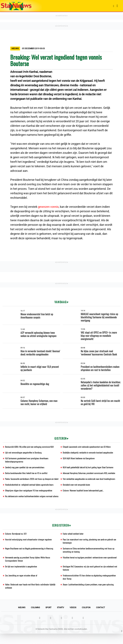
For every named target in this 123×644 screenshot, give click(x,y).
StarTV (61, 618)
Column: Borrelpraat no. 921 (17, 542)
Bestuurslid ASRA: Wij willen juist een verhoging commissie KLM (31, 447)
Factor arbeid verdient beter (74, 542)
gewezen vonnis (48, 207)
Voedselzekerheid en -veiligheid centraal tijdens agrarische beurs (31, 493)
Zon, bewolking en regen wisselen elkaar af (22, 585)
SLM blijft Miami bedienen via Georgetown (80, 459)
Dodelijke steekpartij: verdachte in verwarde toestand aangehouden (90, 453)
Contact (100, 618)
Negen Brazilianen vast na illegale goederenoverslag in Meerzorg (31, 557)
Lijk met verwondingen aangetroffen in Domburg (25, 453)
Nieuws (22, 618)
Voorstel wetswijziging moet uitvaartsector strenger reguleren (30, 548)
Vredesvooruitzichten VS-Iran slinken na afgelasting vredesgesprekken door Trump (83, 587)
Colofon (86, 618)
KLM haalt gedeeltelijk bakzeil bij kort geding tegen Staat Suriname (90, 468)
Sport (48, 618)
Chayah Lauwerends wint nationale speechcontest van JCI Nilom (88, 447)
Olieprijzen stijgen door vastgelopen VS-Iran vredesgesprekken (30, 499)
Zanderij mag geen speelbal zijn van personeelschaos (26, 468)
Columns (35, 618)
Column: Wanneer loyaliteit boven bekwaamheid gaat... (85, 499)
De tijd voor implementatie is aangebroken (22, 576)
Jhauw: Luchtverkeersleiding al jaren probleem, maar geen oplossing (90, 595)
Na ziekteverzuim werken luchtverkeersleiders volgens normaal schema (34, 504)
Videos (73, 618)
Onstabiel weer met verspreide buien (78, 493)
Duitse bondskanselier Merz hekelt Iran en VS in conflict (27, 474)
